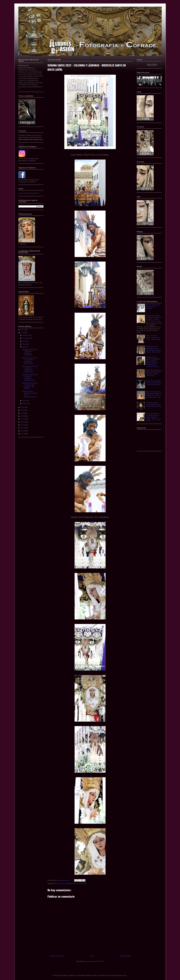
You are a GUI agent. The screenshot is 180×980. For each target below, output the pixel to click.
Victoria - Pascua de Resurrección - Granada (153, 307)
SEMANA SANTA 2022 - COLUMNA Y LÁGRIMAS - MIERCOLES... (30, 361)
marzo (25, 401)
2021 (23, 407)
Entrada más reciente (57, 956)
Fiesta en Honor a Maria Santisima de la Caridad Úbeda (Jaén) (154, 404)
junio (24, 341)
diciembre (26, 335)
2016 (23, 422)
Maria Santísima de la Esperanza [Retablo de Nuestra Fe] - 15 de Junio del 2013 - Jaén (154, 394)
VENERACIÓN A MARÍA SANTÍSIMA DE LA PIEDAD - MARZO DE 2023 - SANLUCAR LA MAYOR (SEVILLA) (153, 362)
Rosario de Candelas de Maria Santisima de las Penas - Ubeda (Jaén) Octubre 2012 (154, 318)
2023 (23, 330)
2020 (23, 410)
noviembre (26, 338)
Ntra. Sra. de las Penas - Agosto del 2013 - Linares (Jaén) (153, 337)
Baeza (57, 883)
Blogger (124, 975)
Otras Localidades (66, 883)
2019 (23, 413)
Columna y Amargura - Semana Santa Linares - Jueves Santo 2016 (154, 383)
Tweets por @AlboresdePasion (29, 193)
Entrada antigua (125, 956)
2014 (23, 428)
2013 (23, 431)
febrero (25, 403)
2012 (23, 434)
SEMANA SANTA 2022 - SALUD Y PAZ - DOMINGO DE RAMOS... (30, 386)
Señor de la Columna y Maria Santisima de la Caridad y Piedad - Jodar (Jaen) (154, 373)
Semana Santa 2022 (80, 883)
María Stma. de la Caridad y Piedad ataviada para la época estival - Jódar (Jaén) (154, 349)
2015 (23, 425)
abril (24, 347)
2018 (23, 416)
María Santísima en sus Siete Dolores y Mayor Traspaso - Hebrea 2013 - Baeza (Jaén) (153, 417)
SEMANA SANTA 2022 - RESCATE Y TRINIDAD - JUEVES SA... (30, 352)
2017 (23, 419)
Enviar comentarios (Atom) (95, 961)
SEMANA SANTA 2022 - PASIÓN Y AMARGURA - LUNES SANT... (30, 369)
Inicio (92, 956)
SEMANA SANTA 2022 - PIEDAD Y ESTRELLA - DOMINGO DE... (30, 377)
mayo (25, 344)
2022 (23, 333)
